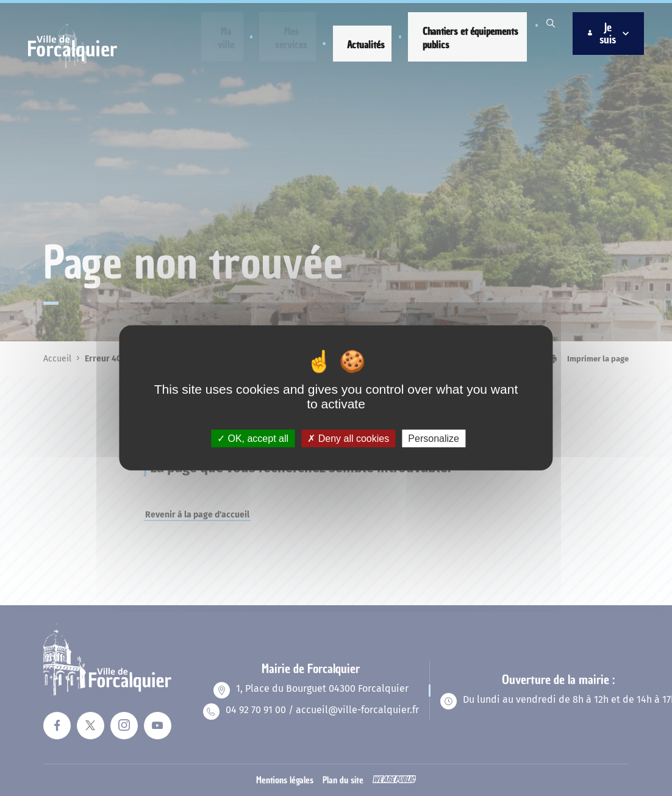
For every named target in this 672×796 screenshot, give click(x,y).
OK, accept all (253, 439)
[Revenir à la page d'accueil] (77, 65)
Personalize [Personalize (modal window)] (434, 439)
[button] (226, 38)
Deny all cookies (348, 439)
